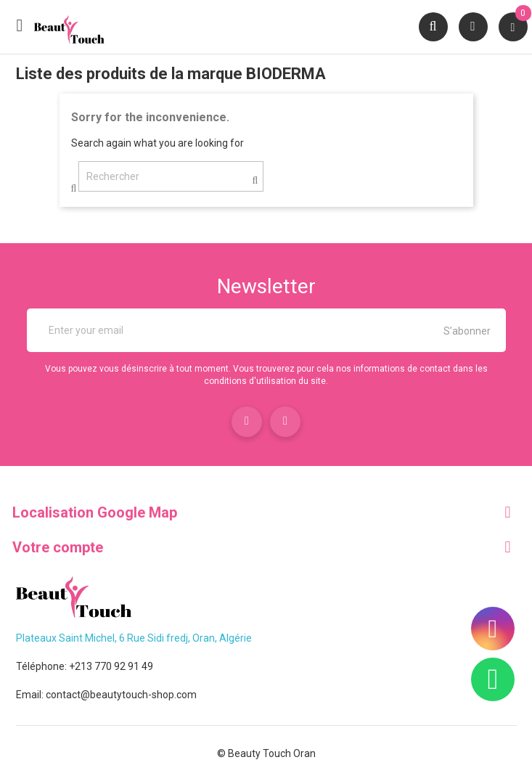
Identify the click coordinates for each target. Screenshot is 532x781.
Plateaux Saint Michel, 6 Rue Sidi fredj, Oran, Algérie (134, 638)
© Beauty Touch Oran (266, 753)
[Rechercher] (171, 176)
